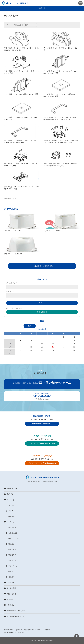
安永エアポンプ (13, 539)
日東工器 (10, 577)
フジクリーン (12, 566)
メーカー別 (9, 522)
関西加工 (10, 572)
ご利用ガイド (10, 583)
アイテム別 (9, 500)
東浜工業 (10, 544)
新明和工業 (11, 561)
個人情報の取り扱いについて (15, 616)
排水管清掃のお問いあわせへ (45, 424)
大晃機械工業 (12, 533)
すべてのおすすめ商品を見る (42, 266)
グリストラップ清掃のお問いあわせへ (43, 444)
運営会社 (9, 599)
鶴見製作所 (11, 550)
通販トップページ (12, 489)
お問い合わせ (10, 594)
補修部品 (10, 516)
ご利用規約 (9, 605)
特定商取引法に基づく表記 (15, 611)
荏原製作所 (11, 555)
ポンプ (10, 511)
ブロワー (10, 505)
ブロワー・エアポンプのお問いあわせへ (43, 463)
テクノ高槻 (11, 528)
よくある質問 (10, 588)
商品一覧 (60, 9)
